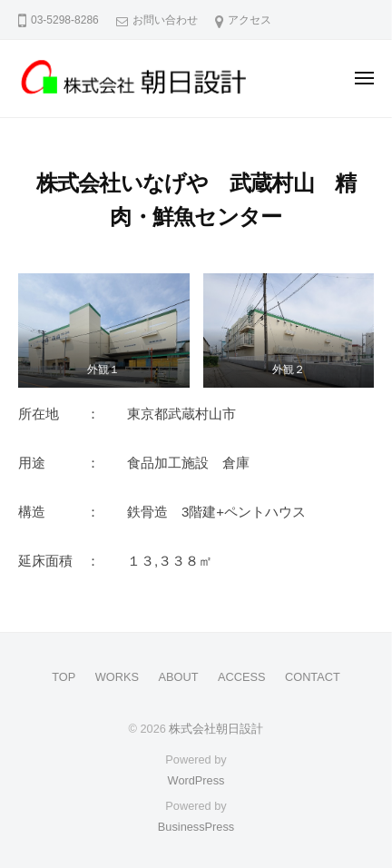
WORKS (117, 677)
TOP (64, 677)
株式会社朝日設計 (216, 729)
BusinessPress (196, 827)
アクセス (250, 20)
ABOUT (179, 677)
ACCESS (241, 677)
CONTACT (313, 677)
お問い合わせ (165, 20)
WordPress (196, 780)
